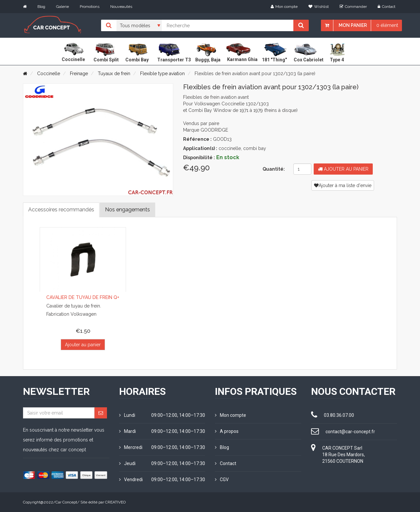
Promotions (90, 7)
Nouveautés (121, 7)
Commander (353, 7)
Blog (41, 7)
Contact (387, 7)
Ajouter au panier (343, 169)
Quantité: (274, 169)
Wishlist (319, 7)
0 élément (387, 25)
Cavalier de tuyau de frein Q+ (83, 297)
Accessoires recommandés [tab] (61, 210)
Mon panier (353, 25)
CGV (222, 480)
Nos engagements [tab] (127, 210)
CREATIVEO (115, 502)
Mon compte (284, 7)
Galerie (63, 7)
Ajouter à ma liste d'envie (343, 185)
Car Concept (66, 502)
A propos (227, 431)
